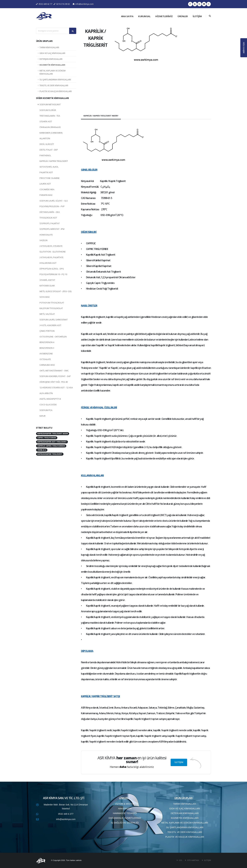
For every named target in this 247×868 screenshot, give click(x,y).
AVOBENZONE (46, 354)
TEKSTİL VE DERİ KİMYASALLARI (54, 85)
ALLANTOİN (45, 138)
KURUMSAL (144, 16)
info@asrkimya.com (83, 4)
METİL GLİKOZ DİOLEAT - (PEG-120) (55, 291)
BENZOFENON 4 (47, 342)
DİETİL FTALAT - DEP (49, 150)
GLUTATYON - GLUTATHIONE (53, 252)
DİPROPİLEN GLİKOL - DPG (52, 269)
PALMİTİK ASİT (46, 172)
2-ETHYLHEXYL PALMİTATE (52, 257)
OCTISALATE (45, 359)
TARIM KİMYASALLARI (49, 47)
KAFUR (43, 416)
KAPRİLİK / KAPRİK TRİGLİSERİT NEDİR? (101, 116)
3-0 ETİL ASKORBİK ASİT (50, 325)
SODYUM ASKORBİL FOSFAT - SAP (55, 376)
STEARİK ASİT (46, 121)
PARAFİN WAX (46, 195)
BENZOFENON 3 (47, 348)
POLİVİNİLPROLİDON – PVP (52, 206)
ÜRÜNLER (183, 16)
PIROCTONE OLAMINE (50, 178)
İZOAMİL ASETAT (47, 280)
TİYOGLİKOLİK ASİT (48, 218)
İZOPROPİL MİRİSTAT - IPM (52, 229)
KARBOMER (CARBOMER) (51, 133)
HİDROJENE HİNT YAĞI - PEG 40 (54, 382)
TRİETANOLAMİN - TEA (50, 116)
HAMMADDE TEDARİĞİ (125, 813)
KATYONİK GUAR (47, 286)
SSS (180, 860)
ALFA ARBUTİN (46, 393)
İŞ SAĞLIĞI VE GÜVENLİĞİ (125, 823)
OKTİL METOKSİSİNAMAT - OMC (54, 371)
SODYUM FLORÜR (48, 110)
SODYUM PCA (46, 410)
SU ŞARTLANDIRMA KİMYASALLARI (55, 80)
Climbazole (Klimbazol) (50, 127)
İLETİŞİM (197, 16)
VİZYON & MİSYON (125, 804)
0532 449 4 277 (66, 814)
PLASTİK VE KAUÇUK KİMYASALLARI (56, 91)
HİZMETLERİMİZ (164, 16)
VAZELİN (43, 240)
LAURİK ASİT (45, 184)
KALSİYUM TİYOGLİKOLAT (51, 308)
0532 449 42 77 (44, 4)
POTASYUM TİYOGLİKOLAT (52, 303)
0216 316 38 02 (62, 4)
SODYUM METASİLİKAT (50, 105)
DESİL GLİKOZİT (47, 144)
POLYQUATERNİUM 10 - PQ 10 (53, 274)
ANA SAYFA (127, 16)
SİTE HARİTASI (193, 860)
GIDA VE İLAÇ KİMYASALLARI (52, 53)
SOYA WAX (45, 297)
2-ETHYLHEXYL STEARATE (51, 246)
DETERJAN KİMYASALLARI (51, 59)
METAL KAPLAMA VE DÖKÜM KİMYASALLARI (53, 72)
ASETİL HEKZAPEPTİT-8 (50, 399)
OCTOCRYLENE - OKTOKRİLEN (53, 337)
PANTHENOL (45, 155)
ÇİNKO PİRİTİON (47, 331)
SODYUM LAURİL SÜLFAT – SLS (54, 201)
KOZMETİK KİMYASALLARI (52, 65)
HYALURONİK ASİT (48, 263)
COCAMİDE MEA (47, 189)
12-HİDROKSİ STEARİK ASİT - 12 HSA (56, 388)
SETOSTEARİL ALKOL (49, 167)
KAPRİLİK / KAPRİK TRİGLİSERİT (54, 161)
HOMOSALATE (46, 235)
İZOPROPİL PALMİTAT (50, 223)
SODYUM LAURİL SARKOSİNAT (54, 320)
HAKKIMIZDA (125, 809)
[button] (119, 67)
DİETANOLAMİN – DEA (50, 212)
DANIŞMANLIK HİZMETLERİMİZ (125, 818)
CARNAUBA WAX (47, 365)
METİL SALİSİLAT (47, 314)
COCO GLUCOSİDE (48, 405)
